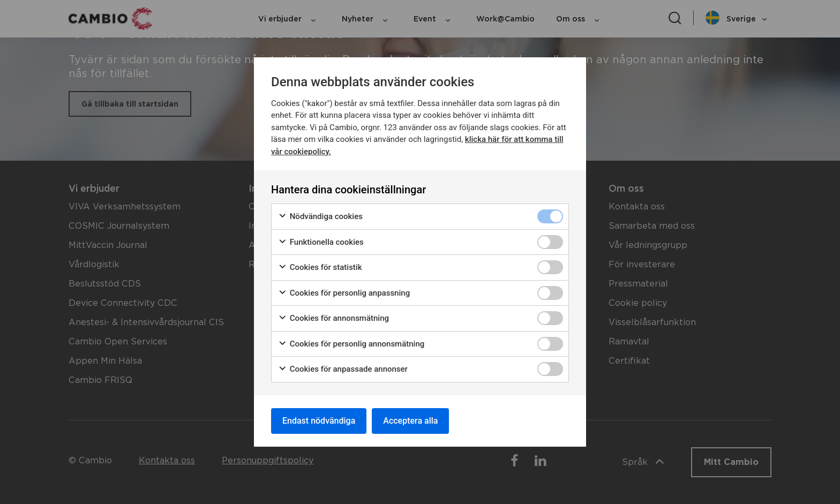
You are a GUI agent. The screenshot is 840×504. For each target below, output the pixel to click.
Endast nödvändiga (319, 421)
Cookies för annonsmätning (333, 318)
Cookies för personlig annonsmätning (351, 344)
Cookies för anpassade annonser (343, 369)
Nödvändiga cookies (320, 217)
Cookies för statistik (320, 268)
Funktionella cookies (321, 242)
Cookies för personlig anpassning (344, 293)
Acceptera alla (410, 421)
